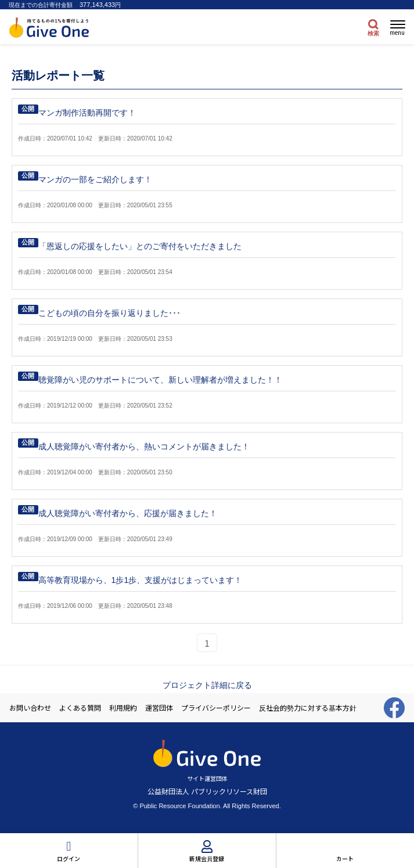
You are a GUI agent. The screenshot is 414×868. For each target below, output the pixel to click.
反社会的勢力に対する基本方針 (308, 708)
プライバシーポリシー (216, 708)
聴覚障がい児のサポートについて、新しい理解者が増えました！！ (160, 380)
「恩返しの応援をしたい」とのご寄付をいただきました (140, 246)
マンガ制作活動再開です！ (87, 113)
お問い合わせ (30, 708)
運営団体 (159, 708)
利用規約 (123, 708)
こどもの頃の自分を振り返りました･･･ (109, 313)
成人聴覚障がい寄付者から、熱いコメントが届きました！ (144, 446)
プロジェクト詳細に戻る (207, 685)
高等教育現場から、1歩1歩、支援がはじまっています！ (141, 580)
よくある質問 (80, 708)
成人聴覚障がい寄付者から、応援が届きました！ (128, 513)
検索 (373, 33)
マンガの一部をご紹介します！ (95, 179)
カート (345, 858)
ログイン (69, 858)
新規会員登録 (207, 858)
